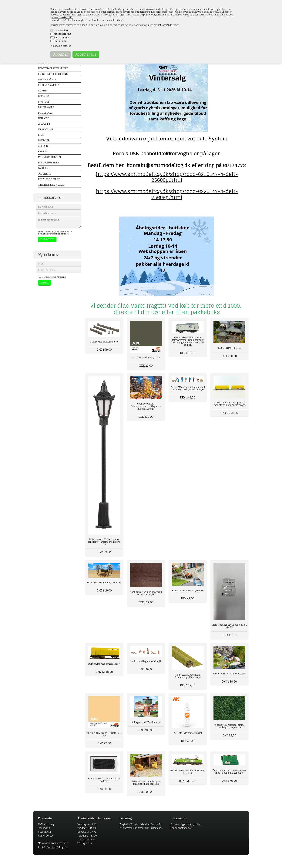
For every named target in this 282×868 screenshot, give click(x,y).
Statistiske (60, 41)
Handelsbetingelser (181, 828)
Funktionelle (61, 38)
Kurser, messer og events (53, 74)
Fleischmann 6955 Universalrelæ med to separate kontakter (229, 772)
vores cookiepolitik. (62, 17)
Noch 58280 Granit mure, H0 (104, 342)
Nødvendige (61, 31)
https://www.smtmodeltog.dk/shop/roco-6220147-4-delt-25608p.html (167, 194)
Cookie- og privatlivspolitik (185, 824)
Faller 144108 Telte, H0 (229, 348)
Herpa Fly (44, 118)
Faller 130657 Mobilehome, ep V (229, 674)
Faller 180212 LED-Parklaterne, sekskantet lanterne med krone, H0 (104, 542)
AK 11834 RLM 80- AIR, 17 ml (146, 358)
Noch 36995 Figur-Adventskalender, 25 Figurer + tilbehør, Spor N (146, 406)
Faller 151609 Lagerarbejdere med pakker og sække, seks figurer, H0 (188, 388)
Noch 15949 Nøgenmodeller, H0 (146, 661)
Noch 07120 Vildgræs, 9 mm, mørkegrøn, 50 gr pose (229, 726)
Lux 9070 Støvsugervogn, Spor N (104, 664)
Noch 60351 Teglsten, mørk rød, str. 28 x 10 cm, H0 (146, 593)
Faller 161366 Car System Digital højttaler (104, 780)
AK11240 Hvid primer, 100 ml (188, 733)
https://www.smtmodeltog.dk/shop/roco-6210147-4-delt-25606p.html (167, 177)
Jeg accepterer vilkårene (54, 277)
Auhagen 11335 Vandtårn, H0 (146, 722)
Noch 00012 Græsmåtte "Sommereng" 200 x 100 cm (188, 676)
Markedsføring (62, 34)
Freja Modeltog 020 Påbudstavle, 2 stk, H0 (229, 626)
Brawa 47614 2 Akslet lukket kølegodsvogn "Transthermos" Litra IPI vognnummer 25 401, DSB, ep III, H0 (188, 341)
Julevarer (44, 124)
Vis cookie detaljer (61, 46)
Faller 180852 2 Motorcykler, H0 (188, 591)
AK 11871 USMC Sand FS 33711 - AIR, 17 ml (104, 734)
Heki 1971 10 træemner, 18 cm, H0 (104, 583)
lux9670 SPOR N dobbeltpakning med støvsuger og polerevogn (229, 404)
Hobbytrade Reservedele (53, 68)
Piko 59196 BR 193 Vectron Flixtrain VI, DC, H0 (188, 772)
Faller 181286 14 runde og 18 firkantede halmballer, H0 (146, 783)
